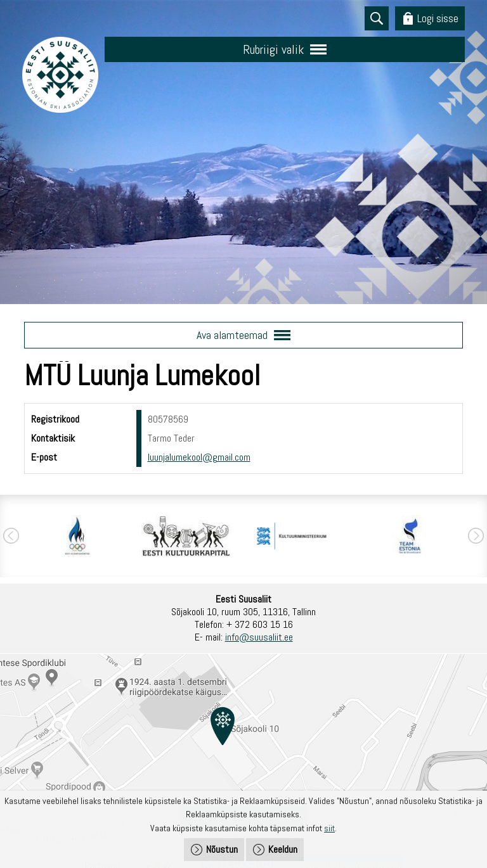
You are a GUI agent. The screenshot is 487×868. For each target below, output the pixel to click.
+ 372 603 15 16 (260, 624)
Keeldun (283, 849)
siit (329, 828)
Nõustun (222, 849)
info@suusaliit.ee (259, 637)
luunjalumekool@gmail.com (199, 457)
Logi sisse (438, 18)
